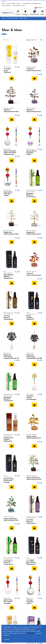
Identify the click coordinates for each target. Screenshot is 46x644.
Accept (7, 639)
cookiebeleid (31, 633)
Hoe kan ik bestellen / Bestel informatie (11, 4)
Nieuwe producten (6, 6)
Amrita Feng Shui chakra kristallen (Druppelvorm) (10, 153)
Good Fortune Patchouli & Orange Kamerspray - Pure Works (9, 482)
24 (41, 40)
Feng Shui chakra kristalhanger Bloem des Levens (31, 399)
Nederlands (39, 8)
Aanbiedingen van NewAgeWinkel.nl (32, 4)
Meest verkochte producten (19, 6)
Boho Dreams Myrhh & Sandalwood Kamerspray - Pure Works (9, 278)
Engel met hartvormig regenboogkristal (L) (11, 357)
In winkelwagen (12, 78)
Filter (6, 40)
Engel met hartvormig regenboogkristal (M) (34, 357)
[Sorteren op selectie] (32, 40)
